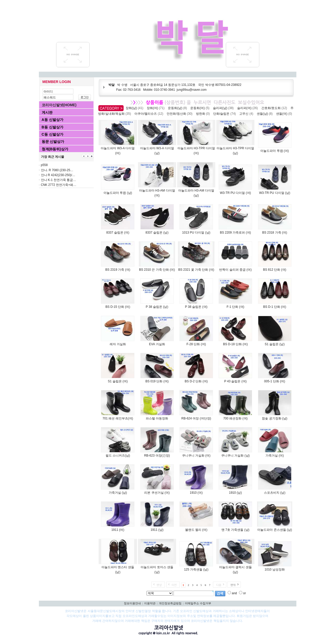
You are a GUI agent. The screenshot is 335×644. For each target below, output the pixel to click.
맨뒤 (233, 585)
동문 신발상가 (53, 142)
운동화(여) (201, 108)
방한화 (204, 114)
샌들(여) (285, 114)
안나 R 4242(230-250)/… (58, 175)
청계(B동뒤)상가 (55, 149)
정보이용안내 (132, 603)
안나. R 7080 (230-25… (57, 170)
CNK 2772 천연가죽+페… (59, 185)
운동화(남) (178, 108)
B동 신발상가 (53, 127)
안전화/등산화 (180, 114)
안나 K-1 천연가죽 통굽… (59, 180)
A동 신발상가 (53, 120)
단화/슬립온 (225, 114)
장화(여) (156, 108)
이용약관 (150, 603)
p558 (44, 165)
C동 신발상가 (53, 134)
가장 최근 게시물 (53, 157)
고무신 (247, 114)
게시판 (47, 112)
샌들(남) (266, 114)
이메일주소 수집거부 (198, 603)
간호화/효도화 (275, 108)
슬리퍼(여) (248, 108)
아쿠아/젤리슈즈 (150, 114)
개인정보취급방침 (170, 603)
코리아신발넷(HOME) (59, 105)
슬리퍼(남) (224, 108)
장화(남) (135, 108)
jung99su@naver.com (192, 90)
